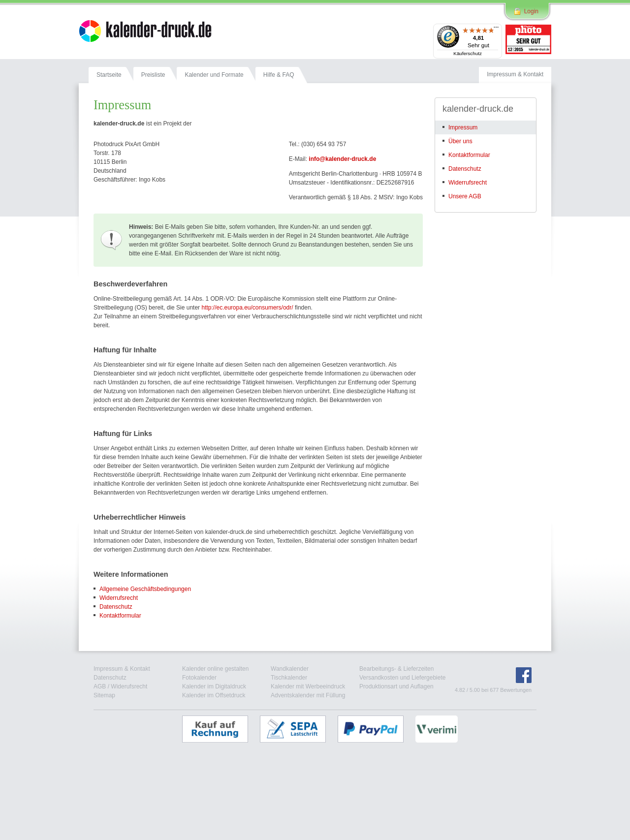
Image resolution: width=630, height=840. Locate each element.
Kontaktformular (120, 616)
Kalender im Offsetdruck (214, 695)
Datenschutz (116, 607)
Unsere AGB (465, 196)
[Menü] (496, 30)
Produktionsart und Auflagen (396, 686)
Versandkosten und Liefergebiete (402, 678)
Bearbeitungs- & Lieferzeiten (396, 669)
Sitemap (104, 695)
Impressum (463, 127)
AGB (100, 686)
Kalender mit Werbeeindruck (308, 686)
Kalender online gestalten (215, 669)
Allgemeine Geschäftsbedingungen (145, 589)
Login (531, 11)
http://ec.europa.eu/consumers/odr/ (247, 308)
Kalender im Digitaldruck (214, 686)
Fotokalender (199, 678)
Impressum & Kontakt (122, 669)
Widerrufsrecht (119, 598)
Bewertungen (516, 690)
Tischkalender (289, 678)
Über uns (460, 141)
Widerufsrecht (129, 686)
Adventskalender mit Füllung (308, 695)
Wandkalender (290, 669)
